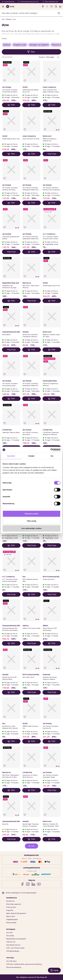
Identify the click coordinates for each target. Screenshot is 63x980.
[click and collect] (56, 7)
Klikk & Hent (11, 916)
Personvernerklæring (14, 967)
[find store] (43, 7)
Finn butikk (10, 936)
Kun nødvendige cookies (31, 528)
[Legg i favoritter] (5, 81)
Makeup (9, 19)
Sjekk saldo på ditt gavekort (16, 913)
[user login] (47, 7)
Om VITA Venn (11, 961)
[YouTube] (39, 884)
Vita (3, 19)
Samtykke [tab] (11, 456)
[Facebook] (22, 884)
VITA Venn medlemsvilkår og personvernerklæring (24, 964)
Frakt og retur (11, 907)
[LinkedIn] (33, 884)
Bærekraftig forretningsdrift (16, 939)
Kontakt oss (10, 901)
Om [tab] (52, 456)
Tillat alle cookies (31, 514)
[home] (10, 6)
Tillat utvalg (31, 521)
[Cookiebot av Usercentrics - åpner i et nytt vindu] (51, 450)
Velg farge (52, 154)
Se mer (4, 38)
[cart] (60, 7)
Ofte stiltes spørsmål (14, 904)
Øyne (14, 19)
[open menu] (3, 7)
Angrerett (10, 910)
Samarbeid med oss (13, 945)
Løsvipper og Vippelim (39, 45)
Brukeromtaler (11, 923)
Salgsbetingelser (12, 919)
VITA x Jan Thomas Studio (15, 948)
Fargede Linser (20, 45)
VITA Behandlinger (13, 951)
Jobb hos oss (11, 942)
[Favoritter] (52, 7)
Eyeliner (7, 45)
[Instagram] (28, 884)
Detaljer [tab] (31, 456)
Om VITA (9, 933)
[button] (59, 13)
